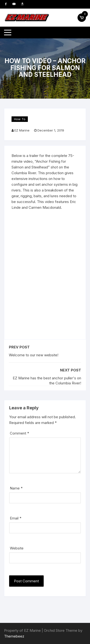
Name (16, 488)
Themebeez (14, 636)
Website (17, 548)
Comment (19, 433)
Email (16, 518)
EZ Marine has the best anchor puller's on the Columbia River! (47, 381)
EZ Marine (22, 130)
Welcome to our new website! (34, 355)
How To (20, 119)
